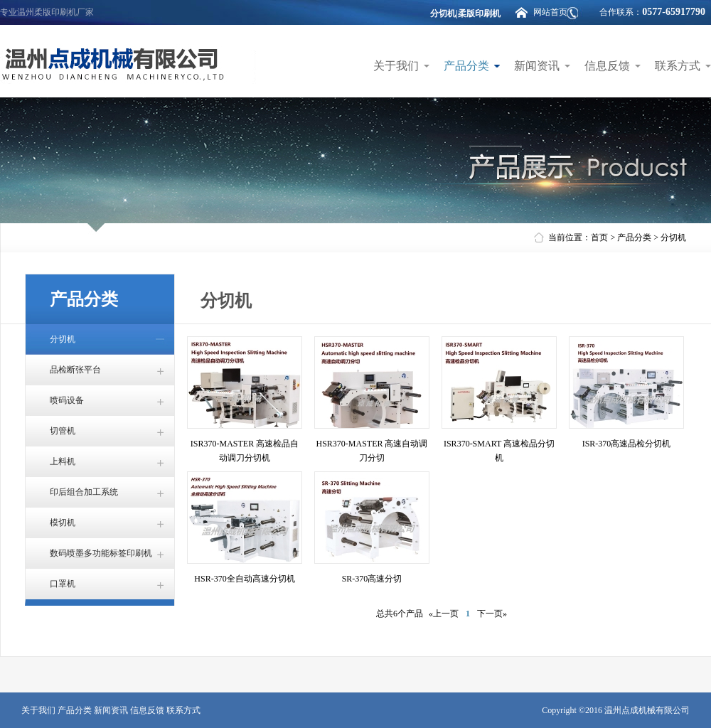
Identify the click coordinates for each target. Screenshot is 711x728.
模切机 (63, 523)
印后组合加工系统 (84, 492)
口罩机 (63, 584)
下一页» (492, 614)
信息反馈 (607, 66)
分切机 (673, 237)
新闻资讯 (537, 66)
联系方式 (678, 66)
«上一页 (444, 614)
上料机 (63, 461)
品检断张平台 (75, 370)
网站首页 (550, 12)
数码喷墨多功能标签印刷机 (101, 553)
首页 (599, 237)
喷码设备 (67, 400)
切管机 (63, 431)
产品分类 (466, 66)
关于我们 (396, 66)
